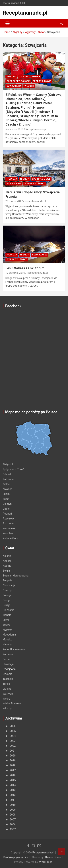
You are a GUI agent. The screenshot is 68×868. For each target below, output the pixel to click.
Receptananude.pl (25, 13)
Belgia (6, 571)
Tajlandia (8, 679)
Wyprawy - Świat (35, 184)
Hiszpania (9, 610)
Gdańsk (7, 474)
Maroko (7, 630)
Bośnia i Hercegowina (16, 576)
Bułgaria (8, 580)
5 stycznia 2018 (14, 129)
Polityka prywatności (16, 857)
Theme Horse (53, 857)
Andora (7, 561)
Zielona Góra (10, 538)
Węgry (6, 699)
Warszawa (9, 528)
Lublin (6, 494)
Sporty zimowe (42, 81)
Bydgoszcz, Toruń (13, 469)
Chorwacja (9, 585)
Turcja (6, 684)
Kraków (7, 489)
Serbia (6, 659)
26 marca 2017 (14, 201)
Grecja (7, 600)
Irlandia (7, 615)
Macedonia (9, 635)
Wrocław (8, 533)
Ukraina (7, 689)
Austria (11, 77)
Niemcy (36, 77)
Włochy (29, 86)
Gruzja (7, 605)
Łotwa (6, 625)
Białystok (8, 464)
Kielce (6, 484)
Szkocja (7, 674)
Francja (12, 179)
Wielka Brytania (12, 703)
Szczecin (8, 523)
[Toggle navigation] (8, 23)
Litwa (6, 620)
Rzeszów (8, 519)
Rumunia (8, 654)
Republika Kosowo (14, 649)
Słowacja (8, 664)
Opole (6, 509)
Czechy (24, 77)
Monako (8, 640)
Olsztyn (7, 504)
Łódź (6, 499)
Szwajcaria (14, 86)
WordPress (46, 862)
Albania (7, 556)
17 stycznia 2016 (15, 273)
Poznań (7, 514)
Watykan (8, 694)
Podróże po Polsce (18, 81)
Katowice (8, 479)
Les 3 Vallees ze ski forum (25, 268)
